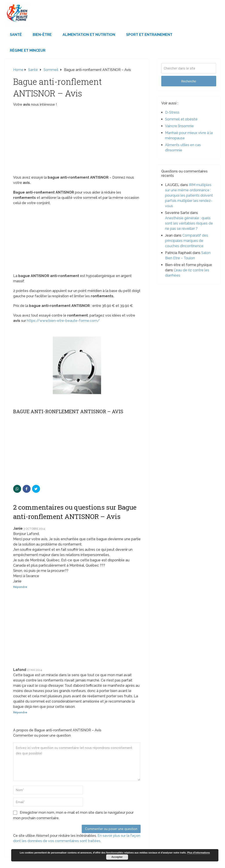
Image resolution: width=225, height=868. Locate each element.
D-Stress (172, 112)
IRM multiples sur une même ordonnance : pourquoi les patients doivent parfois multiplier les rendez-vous (189, 195)
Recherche (189, 81)
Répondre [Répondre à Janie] (20, 587)
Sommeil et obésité (181, 119)
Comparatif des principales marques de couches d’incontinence (187, 241)
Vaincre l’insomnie (179, 126)
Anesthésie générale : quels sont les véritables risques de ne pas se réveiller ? (189, 223)
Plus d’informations (199, 853)
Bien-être (42, 35)
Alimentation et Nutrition (89, 35)
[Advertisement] (77, 142)
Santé (16, 35)
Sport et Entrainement (149, 35)
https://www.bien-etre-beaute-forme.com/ (63, 321)
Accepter (117, 857)
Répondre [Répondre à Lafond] (20, 712)
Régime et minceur (28, 50)
